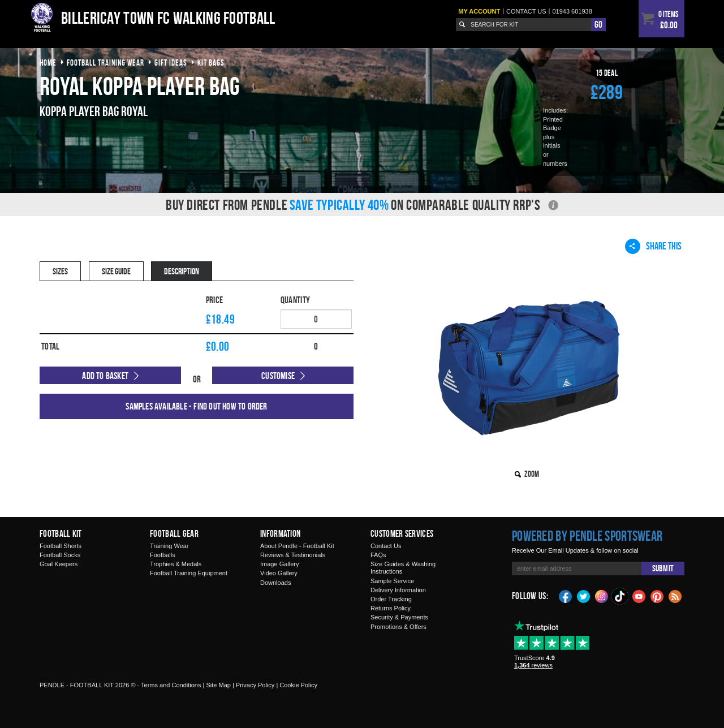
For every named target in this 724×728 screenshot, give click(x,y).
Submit (663, 568)
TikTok (620, 596)
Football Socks (60, 555)
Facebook (566, 596)
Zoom (532, 474)
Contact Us (386, 546)
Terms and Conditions (171, 685)
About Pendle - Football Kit (297, 546)
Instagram (602, 596)
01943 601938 (572, 11)
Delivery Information (398, 590)
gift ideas (171, 63)
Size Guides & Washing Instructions (403, 568)
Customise (278, 376)
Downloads (275, 583)
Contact (526, 11)
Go (598, 24)
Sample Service (392, 581)
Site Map (218, 685)
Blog (675, 596)
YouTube (639, 596)
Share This (653, 246)
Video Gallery (279, 573)
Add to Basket (105, 376)
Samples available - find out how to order (196, 406)
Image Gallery (279, 564)
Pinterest (657, 596)
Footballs (163, 555)
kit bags (211, 63)
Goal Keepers (59, 564)
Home (48, 63)
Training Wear (169, 546)
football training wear (105, 63)
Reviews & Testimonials (293, 555)
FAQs (378, 555)
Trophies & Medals (176, 564)
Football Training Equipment (189, 573)
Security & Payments (399, 617)
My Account (479, 11)
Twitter (584, 596)
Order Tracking (391, 599)
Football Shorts (61, 546)
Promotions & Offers (398, 627)
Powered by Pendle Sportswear (587, 536)
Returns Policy (391, 608)
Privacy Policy (255, 685)
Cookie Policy (298, 685)
